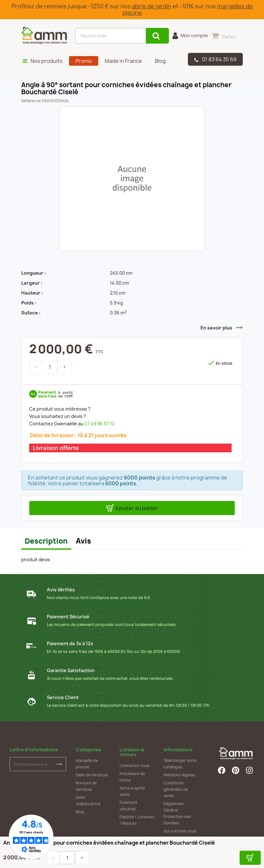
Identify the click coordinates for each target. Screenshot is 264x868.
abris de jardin (152, 6)
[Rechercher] (110, 36)
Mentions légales (179, 775)
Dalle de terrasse (92, 775)
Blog (80, 812)
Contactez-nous (135, 766)
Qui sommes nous (180, 831)
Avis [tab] (84, 541)
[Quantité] (50, 367)
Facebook (222, 770)
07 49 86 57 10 (99, 424)
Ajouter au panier (132, 508)
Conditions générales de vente (176, 789)
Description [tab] (46, 541)
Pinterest (236, 770)
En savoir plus (216, 328)
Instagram (250, 770)
